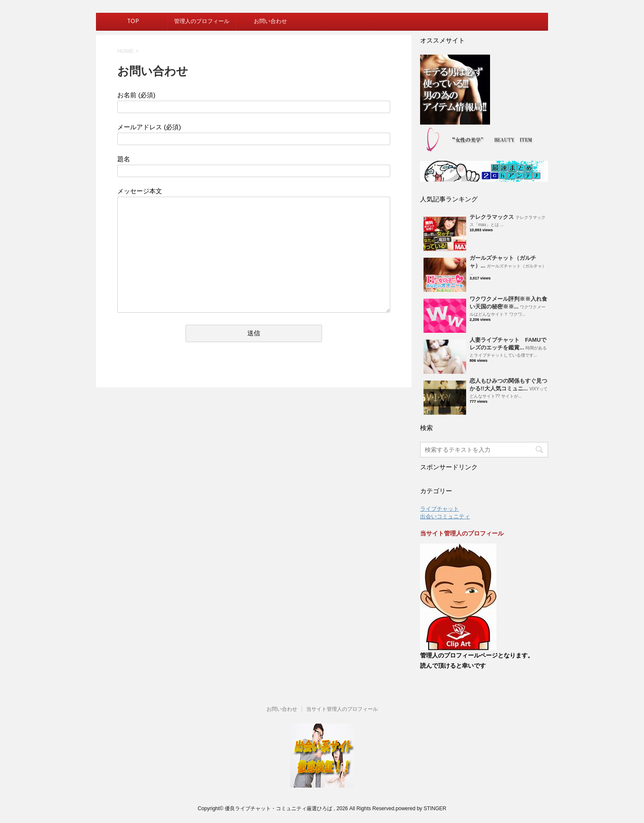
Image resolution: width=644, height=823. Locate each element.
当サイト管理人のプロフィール (342, 709)
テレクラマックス (492, 217)
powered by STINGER (421, 808)
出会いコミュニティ (445, 516)
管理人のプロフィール (202, 22)
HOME (126, 51)
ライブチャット (439, 509)
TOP (133, 22)
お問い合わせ (270, 22)
